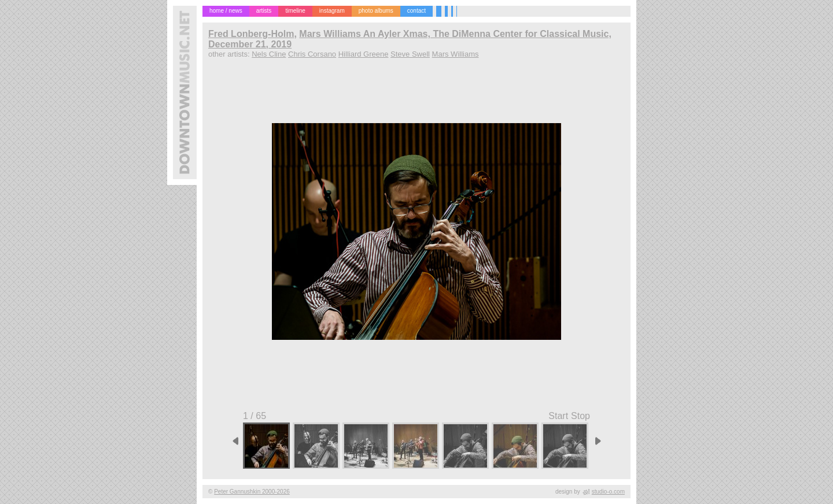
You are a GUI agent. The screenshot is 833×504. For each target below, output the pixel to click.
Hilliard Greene (364, 54)
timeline (295, 11)
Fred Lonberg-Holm (251, 34)
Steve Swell (410, 54)
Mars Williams (456, 54)
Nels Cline (269, 54)
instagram (332, 11)
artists (264, 11)
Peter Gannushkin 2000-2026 (252, 492)
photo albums (376, 11)
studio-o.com (608, 492)
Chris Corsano (312, 54)
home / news (226, 11)
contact (417, 11)
